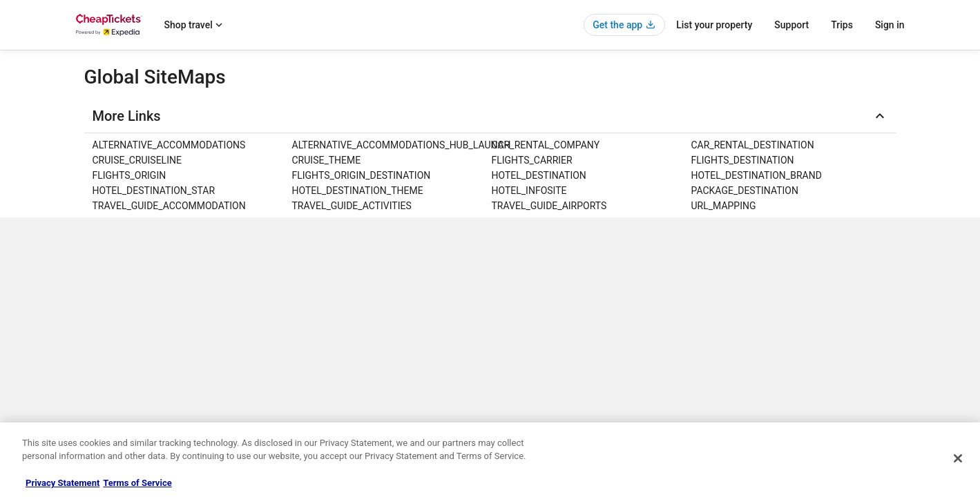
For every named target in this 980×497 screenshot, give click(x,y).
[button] (490, 116)
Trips (842, 25)
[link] (191, 145)
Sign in (890, 25)
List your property (714, 25)
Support (791, 25)
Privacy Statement (63, 483)
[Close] (958, 458)
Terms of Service (137, 483)
